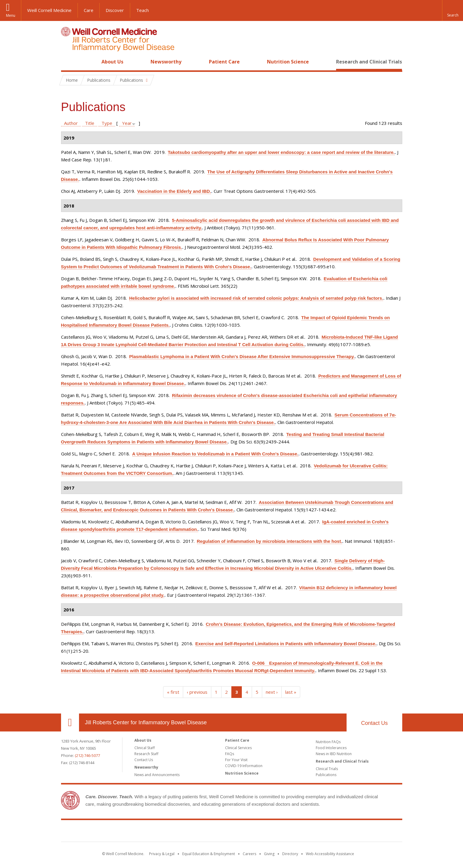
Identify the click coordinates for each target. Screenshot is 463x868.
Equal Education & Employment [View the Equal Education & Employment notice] (209, 854)
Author (71, 123)
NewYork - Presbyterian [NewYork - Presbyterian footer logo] (281, 832)
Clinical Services (238, 748)
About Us (112, 62)
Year (127, 123)
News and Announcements (157, 775)
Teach (142, 10)
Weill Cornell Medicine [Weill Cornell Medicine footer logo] (188, 832)
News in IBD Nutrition (334, 754)
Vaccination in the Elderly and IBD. (174, 191)
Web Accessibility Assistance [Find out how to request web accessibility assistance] (330, 854)
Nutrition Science (288, 62)
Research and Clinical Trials (369, 62)
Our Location (70, 722)
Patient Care (224, 62)
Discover (115, 10)
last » (291, 692)
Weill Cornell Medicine (49, 10)
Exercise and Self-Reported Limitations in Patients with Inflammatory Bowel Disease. (286, 644)
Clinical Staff (145, 748)
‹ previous (197, 692)
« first (173, 692)
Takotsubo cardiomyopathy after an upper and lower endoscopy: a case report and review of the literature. (281, 152)
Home (68, 62)
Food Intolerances (331, 748)
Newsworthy (166, 62)
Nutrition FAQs (328, 742)
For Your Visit (236, 760)
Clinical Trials (327, 769)
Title (90, 123)
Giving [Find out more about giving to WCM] (269, 854)
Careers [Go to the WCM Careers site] (249, 854)
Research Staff (146, 754)
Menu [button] (11, 15)
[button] (453, 10)
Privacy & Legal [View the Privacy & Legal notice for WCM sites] (162, 854)
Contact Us (374, 723)
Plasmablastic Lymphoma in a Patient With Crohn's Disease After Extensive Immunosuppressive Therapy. (242, 356)
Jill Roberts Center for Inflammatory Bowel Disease (146, 722)
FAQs (230, 754)
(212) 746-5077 (87, 755)
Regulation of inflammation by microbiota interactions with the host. (270, 541)
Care (89, 10)
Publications (326, 775)
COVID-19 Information (244, 766)
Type (107, 123)
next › (272, 692)
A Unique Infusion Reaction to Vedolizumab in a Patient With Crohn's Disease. (215, 454)
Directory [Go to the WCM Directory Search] (290, 854)
